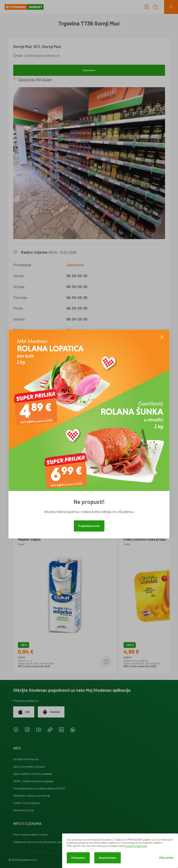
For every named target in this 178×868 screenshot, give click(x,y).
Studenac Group (24, 810)
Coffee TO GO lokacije (26, 803)
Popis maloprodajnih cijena (30, 834)
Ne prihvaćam (108, 858)
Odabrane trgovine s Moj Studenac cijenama (41, 842)
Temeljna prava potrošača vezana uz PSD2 (39, 788)
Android (51, 712)
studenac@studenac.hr (42, 55)
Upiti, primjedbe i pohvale (29, 766)
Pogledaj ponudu (89, 526)
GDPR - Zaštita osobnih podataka (33, 781)
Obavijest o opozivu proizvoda (32, 795)
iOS (24, 712)
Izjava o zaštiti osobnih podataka (33, 774)
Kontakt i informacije (26, 759)
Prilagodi (166, 858)
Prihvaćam (78, 858)
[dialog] (120, 851)
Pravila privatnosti (136, 846)
